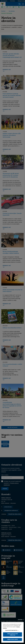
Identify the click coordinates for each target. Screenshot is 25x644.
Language (21, 620)
